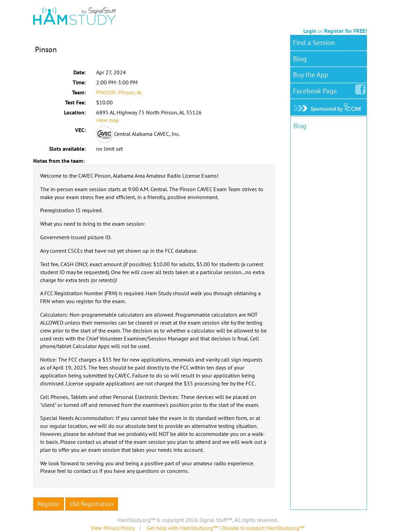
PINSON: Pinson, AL (119, 92)
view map (108, 120)
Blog (300, 59)
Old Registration (92, 504)
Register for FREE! (346, 31)
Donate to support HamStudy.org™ (263, 528)
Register (49, 504)
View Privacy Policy (112, 528)
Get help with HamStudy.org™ (182, 528)
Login (310, 31)
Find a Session (314, 43)
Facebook (316, 90)
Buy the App (311, 75)
